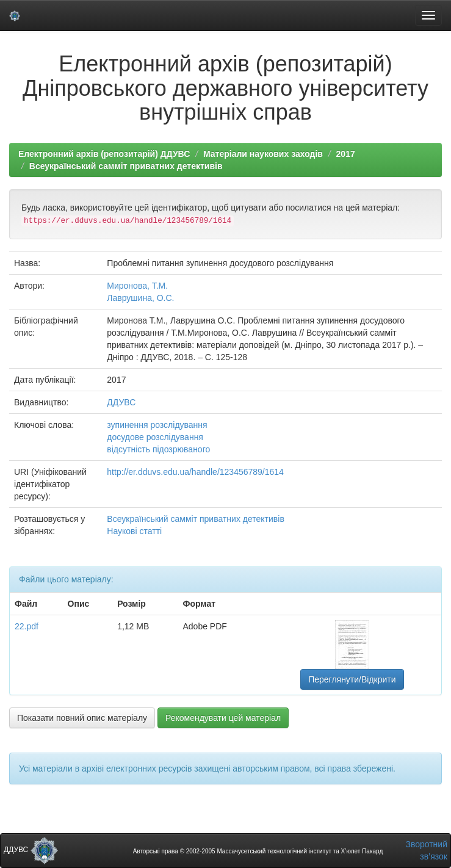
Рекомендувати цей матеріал (223, 718)
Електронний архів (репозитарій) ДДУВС (104, 154)
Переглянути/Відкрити (352, 679)
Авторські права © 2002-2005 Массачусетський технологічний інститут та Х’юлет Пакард (258, 851)
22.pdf (27, 626)
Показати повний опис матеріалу (82, 718)
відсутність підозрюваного (158, 449)
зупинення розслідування (157, 425)
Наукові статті (134, 531)
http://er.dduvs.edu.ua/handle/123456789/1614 (195, 472)
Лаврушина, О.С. (140, 298)
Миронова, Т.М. (137, 286)
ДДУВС (121, 402)
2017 (346, 154)
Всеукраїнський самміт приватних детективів (126, 166)
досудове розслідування (155, 437)
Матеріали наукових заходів (263, 154)
